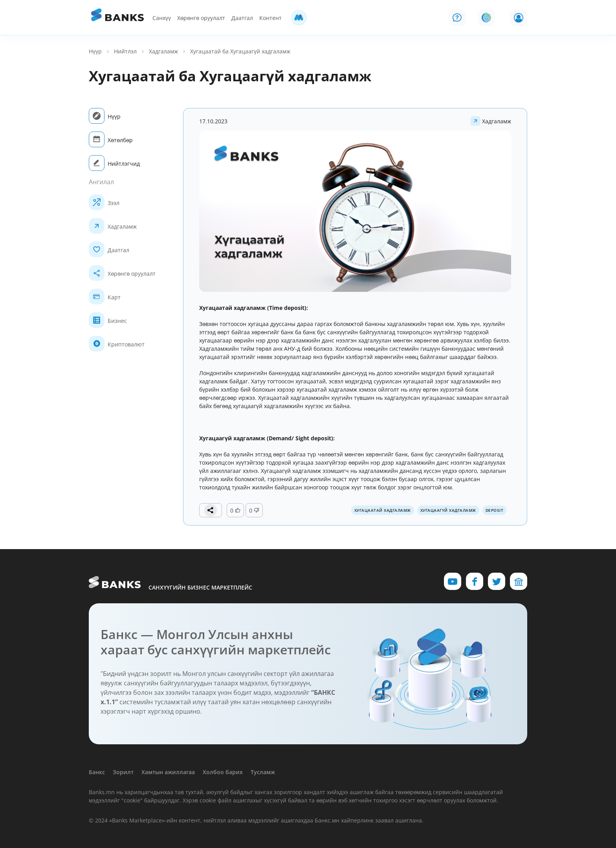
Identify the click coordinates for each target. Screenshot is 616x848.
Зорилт (123, 772)
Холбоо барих (223, 772)
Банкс (97, 772)
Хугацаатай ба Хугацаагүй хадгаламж (240, 51)
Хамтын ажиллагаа (168, 772)
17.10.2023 (213, 121)
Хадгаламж (163, 51)
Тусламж (263, 772)
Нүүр (95, 51)
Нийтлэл (125, 51)
